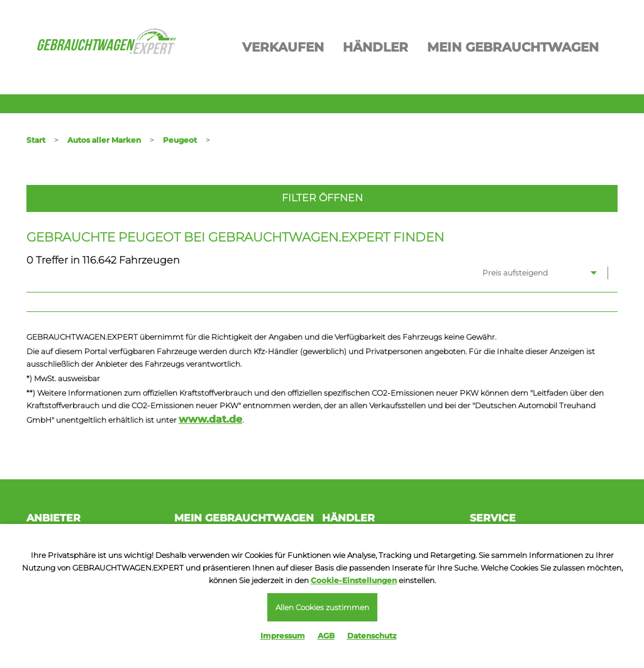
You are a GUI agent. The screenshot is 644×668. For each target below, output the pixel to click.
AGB (326, 636)
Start (36, 140)
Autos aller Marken (104, 140)
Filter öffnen (322, 198)
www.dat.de (210, 419)
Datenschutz (372, 636)
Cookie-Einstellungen (354, 580)
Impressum (283, 636)
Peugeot (180, 140)
